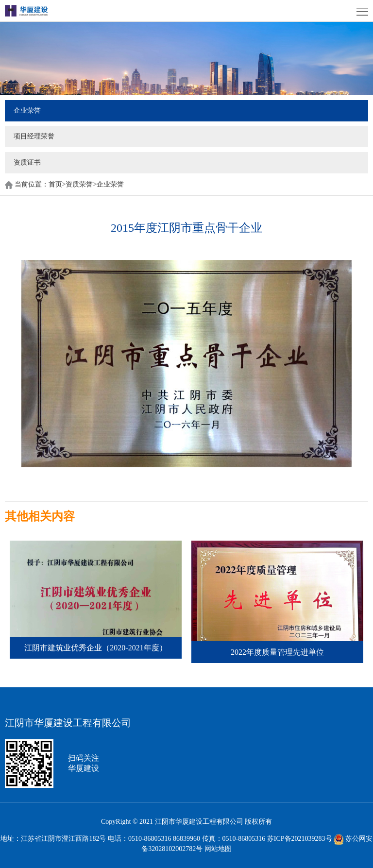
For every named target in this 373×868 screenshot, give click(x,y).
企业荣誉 (27, 111)
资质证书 (27, 162)
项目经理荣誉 (34, 136)
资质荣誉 (79, 184)
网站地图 (218, 849)
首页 (57, 184)
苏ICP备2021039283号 (300, 839)
